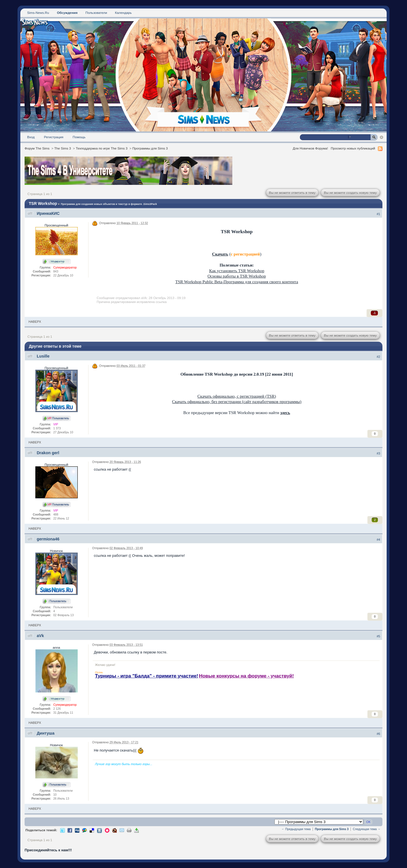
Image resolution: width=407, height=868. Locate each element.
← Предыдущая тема (296, 829)
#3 (378, 453)
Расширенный (381, 137)
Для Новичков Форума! (310, 148)
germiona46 (48, 539)
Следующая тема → (367, 829)
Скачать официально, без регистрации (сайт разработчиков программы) (237, 402)
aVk (40, 636)
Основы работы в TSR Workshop (237, 276)
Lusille (43, 356)
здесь (285, 413)
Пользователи (96, 13)
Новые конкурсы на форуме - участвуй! (246, 676)
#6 (378, 734)
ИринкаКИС (48, 213)
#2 (378, 357)
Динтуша (46, 733)
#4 (378, 540)
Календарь (123, 13)
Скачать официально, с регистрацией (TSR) (237, 396)
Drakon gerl (48, 453)
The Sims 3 (63, 148)
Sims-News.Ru (38, 13)
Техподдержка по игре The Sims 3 (102, 148)
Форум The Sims (37, 148)
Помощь (79, 137)
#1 (378, 214)
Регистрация (54, 137)
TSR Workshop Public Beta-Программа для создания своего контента (237, 282)
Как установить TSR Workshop (237, 271)
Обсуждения (67, 13)
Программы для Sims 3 (150, 148)
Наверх (35, 322)
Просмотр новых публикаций (353, 148)
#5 (378, 636)
